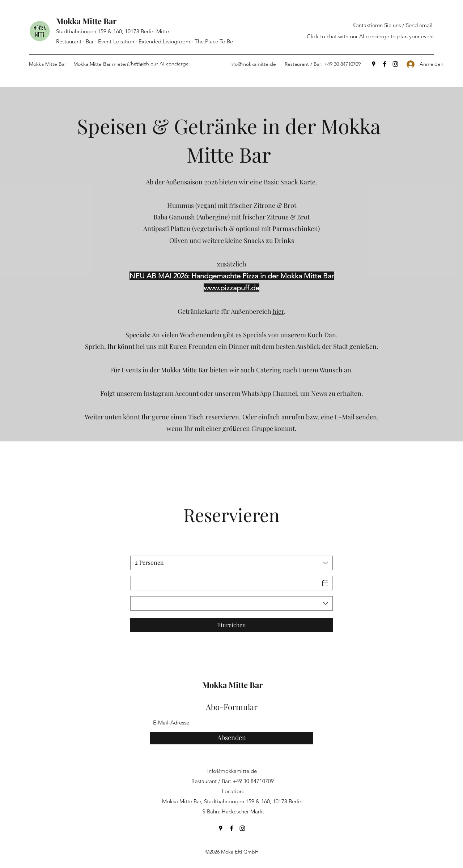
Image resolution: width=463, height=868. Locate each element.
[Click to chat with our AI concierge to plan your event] (370, 37)
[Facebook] (385, 64)
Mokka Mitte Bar (86, 21)
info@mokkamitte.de (253, 64)
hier (278, 311)
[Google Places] (374, 64)
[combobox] (231, 563)
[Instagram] (395, 64)
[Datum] (225, 583)
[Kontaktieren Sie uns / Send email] (392, 25)
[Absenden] (231, 738)
